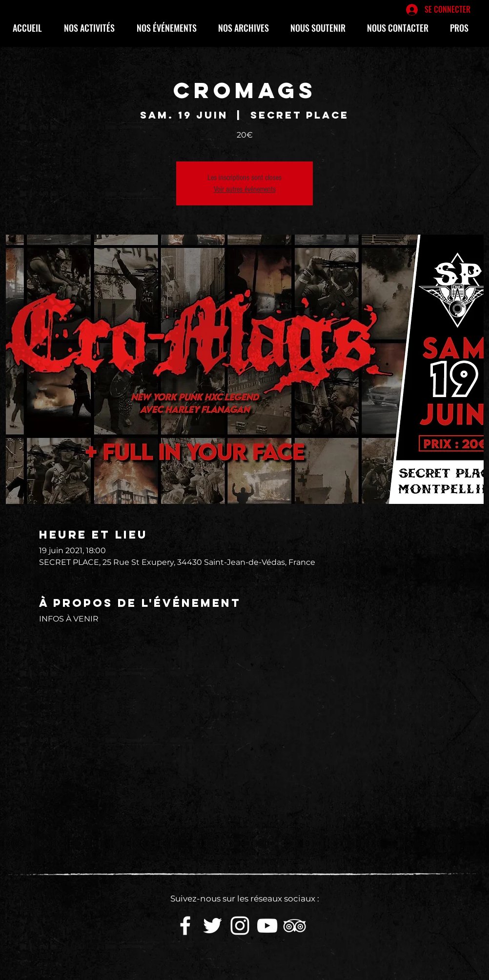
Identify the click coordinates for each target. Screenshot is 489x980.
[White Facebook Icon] (185, 926)
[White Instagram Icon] (240, 926)
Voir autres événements (245, 189)
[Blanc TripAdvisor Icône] (295, 926)
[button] (93, 28)
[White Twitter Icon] (213, 926)
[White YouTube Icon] (267, 926)
